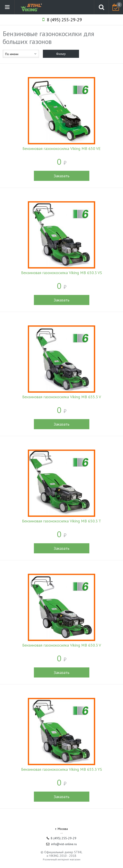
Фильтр (61, 54)
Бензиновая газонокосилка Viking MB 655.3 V (62, 397)
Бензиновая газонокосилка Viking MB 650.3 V (62, 645)
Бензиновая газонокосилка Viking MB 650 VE (61, 149)
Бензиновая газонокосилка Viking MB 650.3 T (61, 521)
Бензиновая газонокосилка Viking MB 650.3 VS (61, 273)
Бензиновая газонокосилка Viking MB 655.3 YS (61, 769)
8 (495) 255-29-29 (64, 20)
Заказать (61, 176)
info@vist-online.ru (64, 844)
